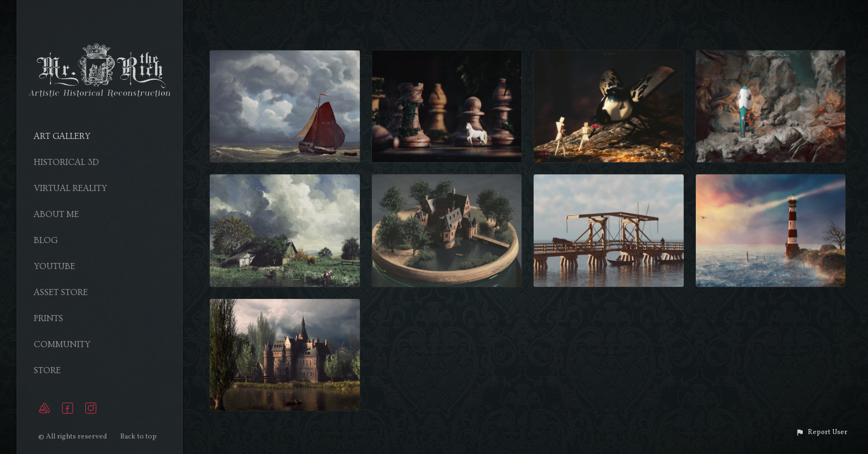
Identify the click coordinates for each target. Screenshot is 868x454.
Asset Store (61, 292)
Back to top (139, 437)
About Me (56, 214)
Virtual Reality (70, 188)
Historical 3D (66, 162)
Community (62, 344)
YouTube (55, 266)
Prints (48, 318)
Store (47, 370)
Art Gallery (62, 136)
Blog (46, 240)
